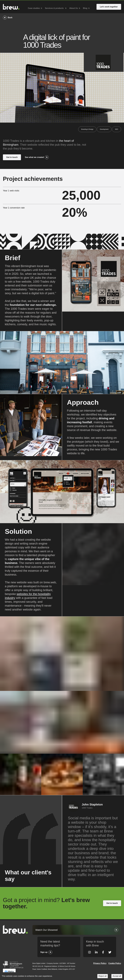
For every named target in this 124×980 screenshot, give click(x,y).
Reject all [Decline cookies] (103, 976)
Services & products (55, 8)
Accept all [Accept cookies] (117, 976)
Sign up (44, 951)
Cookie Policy (115, 962)
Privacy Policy (100, 962)
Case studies (34, 8)
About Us (74, 8)
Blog (85, 8)
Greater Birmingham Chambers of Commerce (13, 963)
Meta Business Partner (9, 971)
